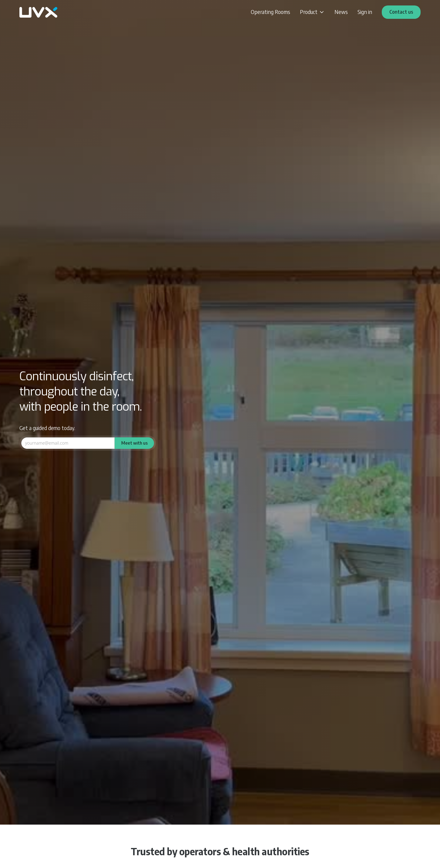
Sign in (365, 12)
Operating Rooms (270, 12)
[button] (312, 12)
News (341, 12)
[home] (38, 12)
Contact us (401, 12)
